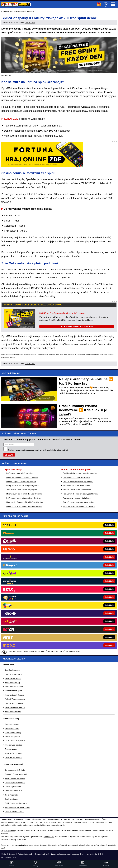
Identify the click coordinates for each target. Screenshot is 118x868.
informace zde (49, 837)
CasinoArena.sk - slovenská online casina (78, 502)
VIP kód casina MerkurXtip (15, 778)
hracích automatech (65, 340)
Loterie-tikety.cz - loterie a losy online (76, 477)
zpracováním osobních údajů (29, 450)
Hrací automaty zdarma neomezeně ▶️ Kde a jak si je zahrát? (83, 410)
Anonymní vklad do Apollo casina (17, 807)
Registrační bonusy (12, 728)
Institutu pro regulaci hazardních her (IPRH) (79, 822)
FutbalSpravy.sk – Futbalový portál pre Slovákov (24, 506)
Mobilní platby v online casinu (16, 803)
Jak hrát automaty (12, 799)
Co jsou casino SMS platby (15, 770)
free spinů (63, 194)
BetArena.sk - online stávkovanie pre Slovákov (24, 498)
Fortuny (61, 252)
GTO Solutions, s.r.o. (9, 857)
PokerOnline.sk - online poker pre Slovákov (79, 506)
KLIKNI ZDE (11, 119)
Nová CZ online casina (14, 674)
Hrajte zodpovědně (7, 354)
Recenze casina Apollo (14, 691)
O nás (4, 854)
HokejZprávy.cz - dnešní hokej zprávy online (23, 486)
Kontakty (12, 854)
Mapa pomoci (73, 845)
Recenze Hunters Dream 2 (15, 707)
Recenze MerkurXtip (13, 683)
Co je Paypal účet (12, 795)
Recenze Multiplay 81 (13, 712)
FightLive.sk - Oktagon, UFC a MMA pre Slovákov (25, 502)
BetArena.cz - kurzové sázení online (20, 473)
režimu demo (86, 284)
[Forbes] (68, 581)
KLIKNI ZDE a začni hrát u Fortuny (77, 326)
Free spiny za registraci (14, 745)
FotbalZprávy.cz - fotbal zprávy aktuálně (21, 482)
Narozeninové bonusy (13, 733)
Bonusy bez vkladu (12, 724)
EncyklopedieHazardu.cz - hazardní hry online (80, 473)
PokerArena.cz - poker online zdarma (76, 486)
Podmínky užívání (42, 854)
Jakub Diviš (30, 23)
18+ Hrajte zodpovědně (90, 854)
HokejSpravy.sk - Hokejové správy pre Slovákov (80, 494)
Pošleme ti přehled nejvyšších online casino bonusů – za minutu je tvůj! (42, 440)
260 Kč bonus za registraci (15, 741)
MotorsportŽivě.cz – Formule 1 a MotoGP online (24, 494)
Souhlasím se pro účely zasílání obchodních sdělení (38, 450)
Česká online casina (13, 670)
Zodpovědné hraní (14, 825)
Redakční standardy (25, 854)
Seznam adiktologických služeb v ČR (53, 845)
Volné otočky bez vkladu (14, 753)
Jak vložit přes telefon (13, 787)
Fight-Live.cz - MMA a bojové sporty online (22, 477)
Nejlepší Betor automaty (14, 703)
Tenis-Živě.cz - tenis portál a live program (22, 490)
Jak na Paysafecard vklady (15, 783)
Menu (113, 4)
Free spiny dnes (11, 749)
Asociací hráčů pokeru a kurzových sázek (49, 825)
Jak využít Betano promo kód (16, 774)
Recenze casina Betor (13, 678)
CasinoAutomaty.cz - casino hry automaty (78, 482)
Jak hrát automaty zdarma (15, 812)
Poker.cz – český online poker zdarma (77, 490)
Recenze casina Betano (14, 687)
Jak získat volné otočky (14, 757)
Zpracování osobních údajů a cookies (65, 854)
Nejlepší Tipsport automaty (15, 699)
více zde (13, 357)
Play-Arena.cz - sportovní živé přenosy (77, 498)
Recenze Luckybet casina (15, 695)
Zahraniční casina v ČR (14, 791)
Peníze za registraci (12, 737)
